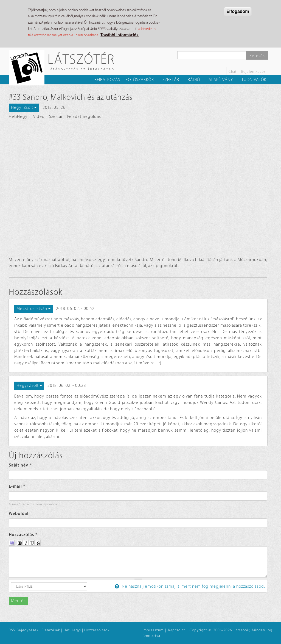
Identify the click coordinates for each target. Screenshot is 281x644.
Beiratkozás (107, 80)
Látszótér (81, 59)
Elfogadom (238, 11)
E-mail (17, 486)
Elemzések (51, 630)
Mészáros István (33, 309)
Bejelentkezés (253, 72)
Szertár (171, 80)
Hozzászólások (97, 630)
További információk (120, 35)
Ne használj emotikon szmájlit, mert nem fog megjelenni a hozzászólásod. (190, 586)
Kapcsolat (177, 630)
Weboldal (19, 514)
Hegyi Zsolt (24, 108)
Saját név (20, 465)
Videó (39, 117)
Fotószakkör (140, 80)
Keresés (257, 56)
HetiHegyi (19, 117)
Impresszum (153, 630)
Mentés (18, 601)
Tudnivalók (254, 80)
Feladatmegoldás (84, 117)
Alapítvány (221, 80)
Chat (233, 72)
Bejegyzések (28, 630)
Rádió (194, 80)
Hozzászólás (23, 535)
